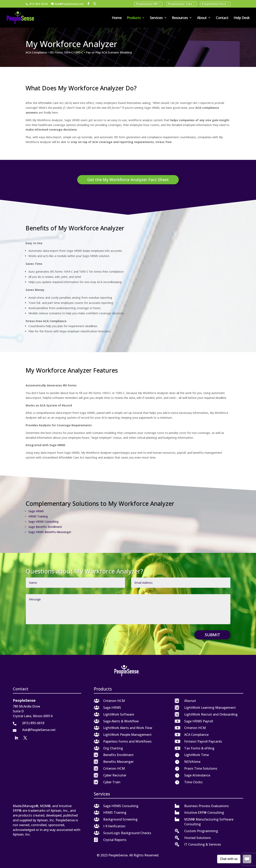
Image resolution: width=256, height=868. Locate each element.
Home (117, 18)
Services (156, 18)
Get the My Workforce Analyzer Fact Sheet (128, 180)
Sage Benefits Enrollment (45, 527)
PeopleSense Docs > (215, 4)
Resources (180, 18)
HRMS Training (38, 516)
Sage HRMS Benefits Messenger (50, 532)
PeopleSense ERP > (148, 4)
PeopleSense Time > (181, 4)
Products (134, 18)
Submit (212, 635)
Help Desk (242, 18)
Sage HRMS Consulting (43, 522)
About (202, 18)
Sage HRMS (36, 511)
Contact (222, 18)
